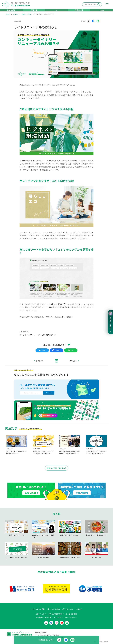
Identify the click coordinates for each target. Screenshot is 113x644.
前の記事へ (40, 364)
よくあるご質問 (73, 614)
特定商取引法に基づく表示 (43, 618)
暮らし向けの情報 (53, 609)
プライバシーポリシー (71, 618)
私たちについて (69, 609)
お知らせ (82, 609)
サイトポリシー (58, 618)
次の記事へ (73, 364)
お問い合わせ (38, 614)
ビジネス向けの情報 (36, 609)
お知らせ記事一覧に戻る (56, 471)
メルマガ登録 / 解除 (55, 614)
